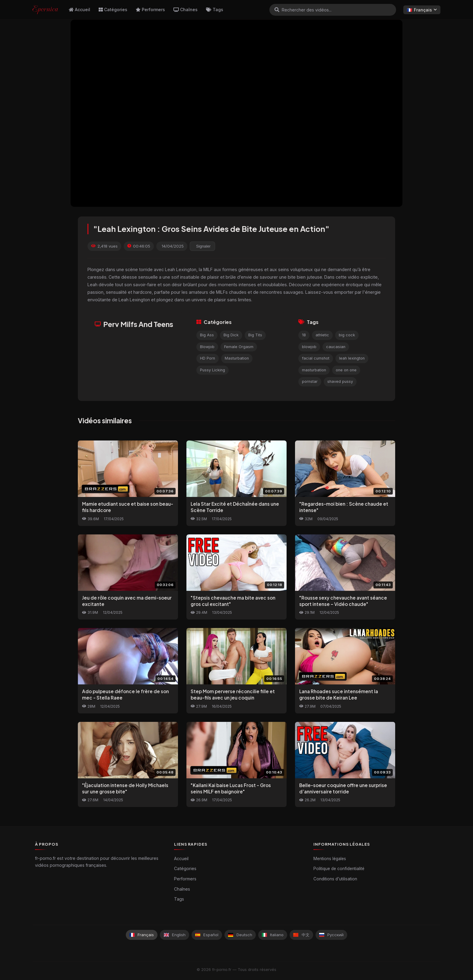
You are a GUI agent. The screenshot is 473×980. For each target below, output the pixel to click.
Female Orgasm (239, 347)
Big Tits (255, 335)
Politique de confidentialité (339, 869)
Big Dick (231, 335)
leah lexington (352, 358)
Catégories (113, 10)
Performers (150, 10)
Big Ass (207, 335)
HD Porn (208, 358)
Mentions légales (330, 859)
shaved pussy (340, 381)
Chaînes (186, 10)
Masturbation (237, 358)
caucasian (336, 347)
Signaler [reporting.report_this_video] (203, 246)
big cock (347, 335)
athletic (322, 335)
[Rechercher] (277, 10)
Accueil (79, 10)
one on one (346, 370)
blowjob (309, 347)
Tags (215, 10)
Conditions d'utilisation (335, 879)
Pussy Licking (213, 370)
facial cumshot (316, 358)
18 (304, 335)
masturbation (314, 370)
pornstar (310, 381)
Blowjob (207, 347)
